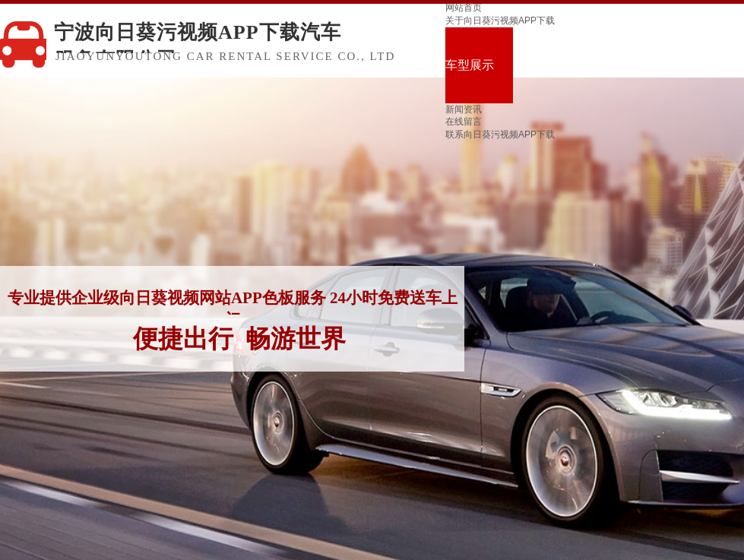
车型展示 (470, 65)
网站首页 (464, 8)
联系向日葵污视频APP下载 (500, 134)
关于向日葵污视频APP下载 (500, 21)
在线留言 (464, 122)
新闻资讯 (464, 109)
